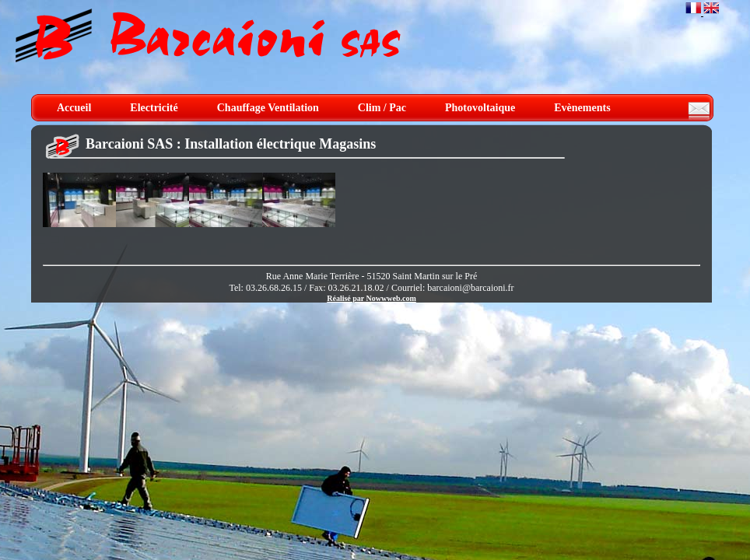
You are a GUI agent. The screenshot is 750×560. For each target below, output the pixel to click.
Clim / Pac (382, 108)
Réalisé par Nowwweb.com (371, 298)
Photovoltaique (480, 108)
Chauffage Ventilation (268, 108)
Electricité (154, 108)
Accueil (74, 108)
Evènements (582, 108)
